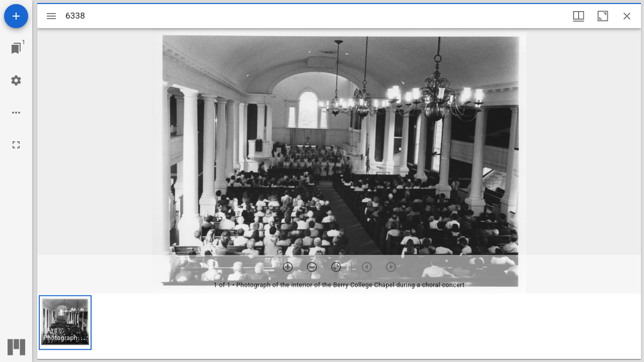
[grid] (339, 326)
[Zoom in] (288, 267)
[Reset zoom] (336, 267)
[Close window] (627, 16)
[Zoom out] (312, 267)
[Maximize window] (603, 16)
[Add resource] (16, 16)
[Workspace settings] (16, 80)
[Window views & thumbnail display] (579, 16)
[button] (65, 323)
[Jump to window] (16, 48)
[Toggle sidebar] (51, 16)
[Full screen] (16, 145)
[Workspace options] (16, 113)
